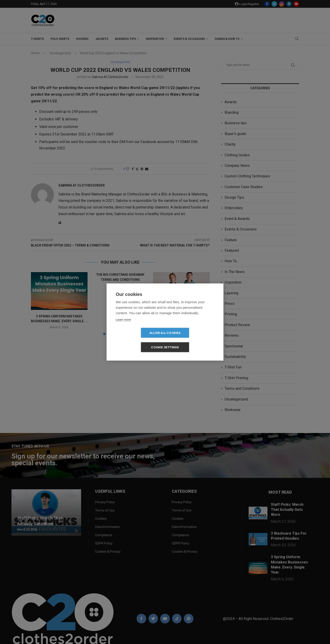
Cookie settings (191, 340)
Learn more (123, 327)
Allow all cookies (139, 340)
